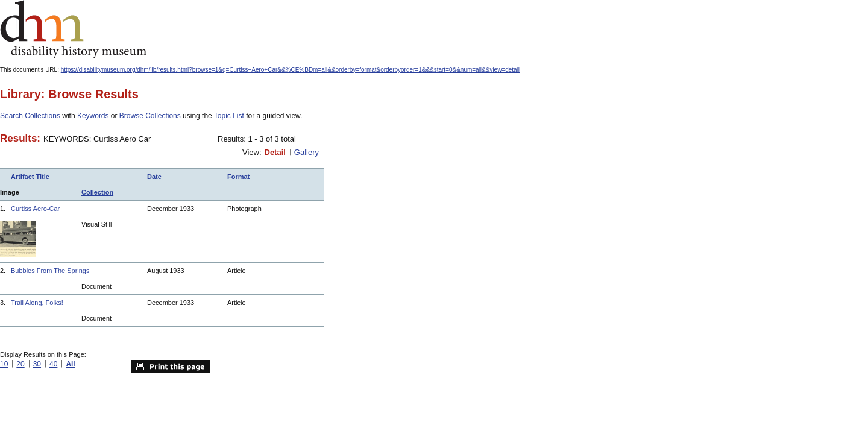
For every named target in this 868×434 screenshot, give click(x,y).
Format (238, 177)
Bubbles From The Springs (50, 271)
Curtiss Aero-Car (35, 209)
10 (4, 364)
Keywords (93, 116)
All (70, 364)
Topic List (229, 116)
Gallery (307, 152)
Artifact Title (30, 177)
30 (37, 364)
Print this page (171, 366)
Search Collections (30, 116)
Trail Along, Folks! (37, 303)
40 (53, 364)
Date (154, 177)
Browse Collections (150, 116)
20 (20, 364)
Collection (97, 192)
